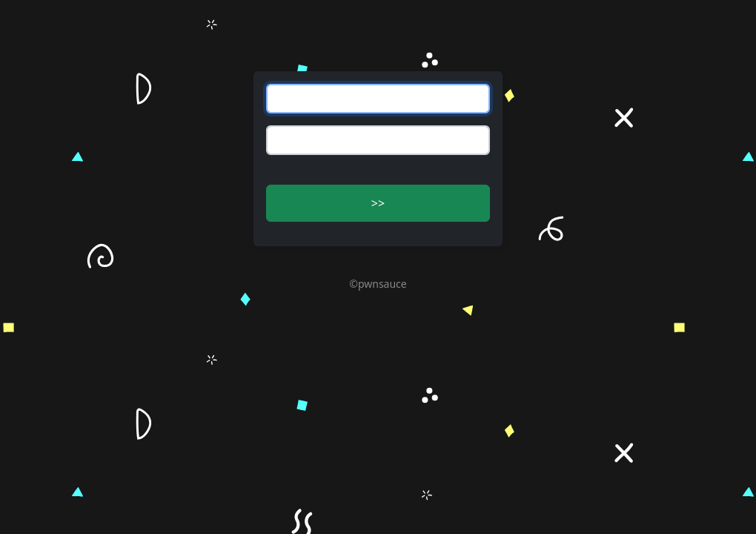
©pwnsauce (378, 284)
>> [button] (378, 203)
